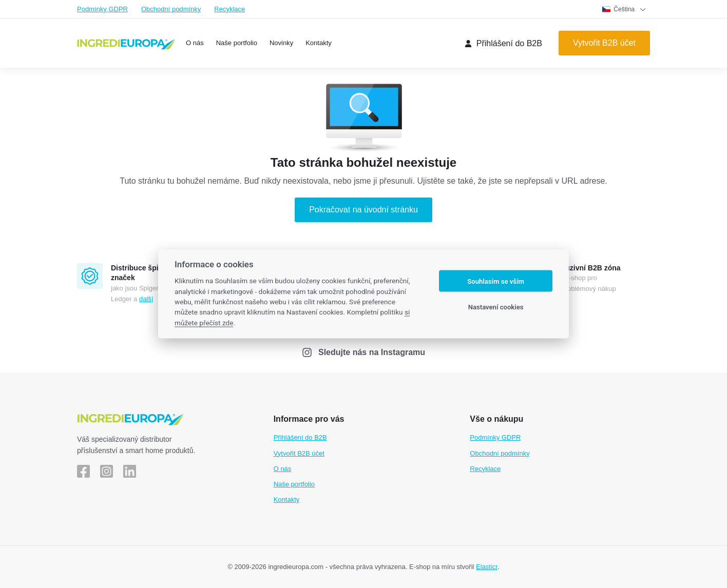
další (146, 299)
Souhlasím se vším (496, 281)
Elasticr (487, 567)
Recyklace (229, 9)
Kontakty (287, 499)
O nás (283, 469)
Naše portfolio (294, 484)
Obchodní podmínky (171, 9)
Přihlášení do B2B (300, 437)
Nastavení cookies (496, 307)
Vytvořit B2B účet (299, 453)
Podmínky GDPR (102, 9)
